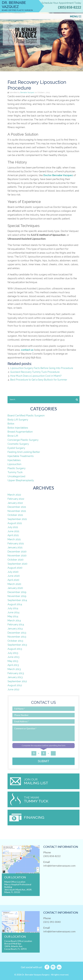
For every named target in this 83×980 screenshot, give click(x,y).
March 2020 (14, 584)
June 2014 (13, 612)
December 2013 (17, 633)
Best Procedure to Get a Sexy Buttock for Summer (39, 380)
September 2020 (17, 564)
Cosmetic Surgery (18, 444)
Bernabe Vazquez (27, 92)
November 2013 (17, 637)
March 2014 (14, 620)
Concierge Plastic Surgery (23, 440)
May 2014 (13, 616)
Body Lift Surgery (18, 420)
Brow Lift (13, 436)
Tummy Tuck (15, 472)
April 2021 (13, 535)
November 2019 (17, 596)
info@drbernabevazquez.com (59, 866)
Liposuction (14, 464)
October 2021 (15, 515)
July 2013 (13, 653)
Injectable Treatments (21, 456)
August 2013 (15, 649)
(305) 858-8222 (70, 7)
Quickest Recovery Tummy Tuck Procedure (35, 372)
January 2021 (15, 547)
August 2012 (15, 685)
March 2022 (14, 495)
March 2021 (14, 539)
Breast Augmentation (20, 432)
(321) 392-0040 (52, 922)
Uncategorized (16, 476)
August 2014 (15, 604)
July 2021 (13, 527)
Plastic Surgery (17, 468)
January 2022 (15, 503)
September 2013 (17, 645)
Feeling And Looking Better (24, 452)
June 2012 (13, 689)
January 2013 (15, 677)
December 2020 (17, 552)
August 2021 (15, 523)
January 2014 (15, 629)
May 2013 (13, 661)
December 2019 (17, 592)
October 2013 (15, 641)
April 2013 (13, 665)
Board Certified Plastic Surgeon (26, 415)
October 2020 (15, 560)
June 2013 (13, 657)
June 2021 (13, 531)
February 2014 (16, 624)
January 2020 (15, 588)
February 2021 (16, 543)
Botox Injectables (18, 428)
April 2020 (13, 580)
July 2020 (13, 572)
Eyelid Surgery (16, 448)
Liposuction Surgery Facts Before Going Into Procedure (42, 368)
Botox (11, 424)
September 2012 (17, 681)
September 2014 (17, 600)
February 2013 (16, 673)
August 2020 (15, 568)
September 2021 (17, 519)
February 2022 (16, 499)
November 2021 (17, 511)
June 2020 (14, 576)
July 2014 (13, 608)
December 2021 (17, 507)
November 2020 (17, 555)
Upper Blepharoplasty (21, 480)
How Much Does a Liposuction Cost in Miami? (36, 376)
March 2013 (14, 669)
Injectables (14, 460)
